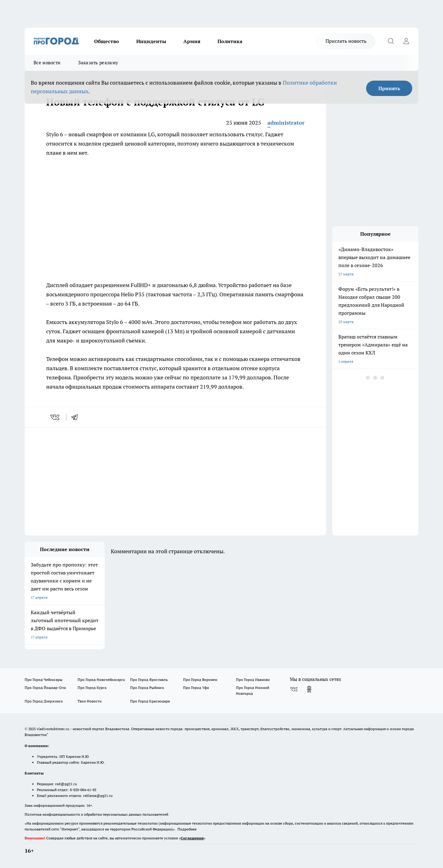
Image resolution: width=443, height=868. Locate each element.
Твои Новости (90, 701)
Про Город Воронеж (200, 680)
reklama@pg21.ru (98, 796)
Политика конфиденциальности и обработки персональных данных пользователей (96, 814)
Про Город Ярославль (149, 680)
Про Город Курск (92, 688)
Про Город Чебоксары (44, 680)
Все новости (47, 63)
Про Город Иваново (253, 680)
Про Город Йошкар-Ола (45, 688)
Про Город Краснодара (150, 701)
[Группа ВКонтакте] (294, 689)
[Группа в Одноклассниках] (309, 689)
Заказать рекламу (98, 63)
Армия (192, 41)
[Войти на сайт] (406, 41)
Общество (107, 41)
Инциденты (151, 41)
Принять (389, 88)
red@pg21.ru (66, 784)
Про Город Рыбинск (147, 688)
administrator (286, 123)
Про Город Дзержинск (44, 701)
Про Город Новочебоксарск (101, 680)
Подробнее (187, 829)
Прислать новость (346, 41)
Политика (230, 41)
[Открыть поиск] (391, 41)
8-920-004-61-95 (83, 790)
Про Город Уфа (196, 688)
